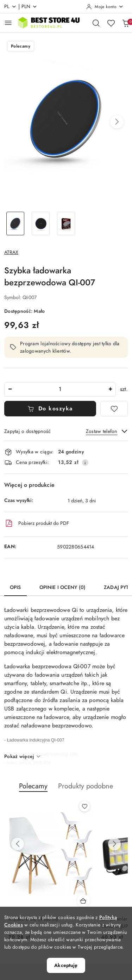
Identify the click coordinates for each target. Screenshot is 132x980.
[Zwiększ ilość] (110, 389)
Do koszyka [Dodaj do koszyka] (50, 409)
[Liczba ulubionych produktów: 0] (111, 23)
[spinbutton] (60, 389)
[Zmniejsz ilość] (10, 389)
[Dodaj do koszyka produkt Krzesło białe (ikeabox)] (83, 901)
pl (10, 7)
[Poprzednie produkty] (18, 844)
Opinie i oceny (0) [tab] (63, 587)
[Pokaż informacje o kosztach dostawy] (85, 463)
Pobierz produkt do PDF (37, 523)
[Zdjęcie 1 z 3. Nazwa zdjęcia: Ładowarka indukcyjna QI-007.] (15, 224)
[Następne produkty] (114, 844)
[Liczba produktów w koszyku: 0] (126, 23)
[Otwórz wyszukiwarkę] (96, 23)
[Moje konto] (105, 7)
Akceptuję (66, 965)
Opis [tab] (15, 587)
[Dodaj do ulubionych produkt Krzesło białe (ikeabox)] (84, 806)
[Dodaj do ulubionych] (114, 409)
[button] (117, 122)
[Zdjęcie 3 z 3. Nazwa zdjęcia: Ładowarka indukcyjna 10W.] (66, 224)
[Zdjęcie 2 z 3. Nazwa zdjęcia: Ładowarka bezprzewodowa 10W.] (41, 224)
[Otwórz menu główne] (8, 23)
